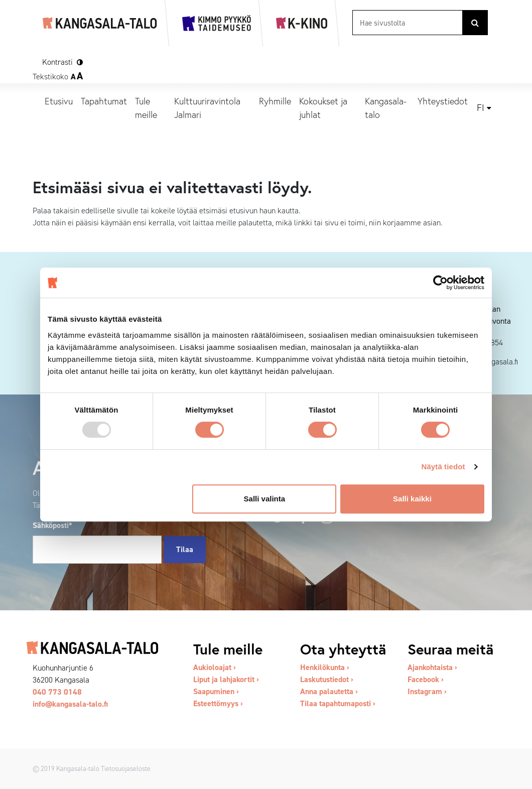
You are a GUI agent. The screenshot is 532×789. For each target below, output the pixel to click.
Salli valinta (265, 499)
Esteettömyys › (218, 703)
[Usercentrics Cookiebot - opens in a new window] (440, 283)
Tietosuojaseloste (126, 768)
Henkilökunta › (325, 667)
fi (481, 108)
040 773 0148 (57, 692)
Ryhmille (275, 101)
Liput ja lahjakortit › (226, 679)
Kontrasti (57, 62)
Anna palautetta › (329, 691)
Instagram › (427, 691)
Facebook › (426, 679)
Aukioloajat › (215, 667)
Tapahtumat (104, 101)
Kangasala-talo (386, 108)
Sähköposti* (52, 525)
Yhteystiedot (443, 101)
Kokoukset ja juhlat (323, 108)
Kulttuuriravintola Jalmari (207, 108)
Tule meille (146, 108)
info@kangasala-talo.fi (70, 704)
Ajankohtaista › (432, 667)
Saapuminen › (216, 691)
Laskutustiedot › (327, 679)
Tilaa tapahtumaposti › (338, 703)
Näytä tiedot (443, 467)
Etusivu (59, 101)
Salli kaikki (412, 499)
